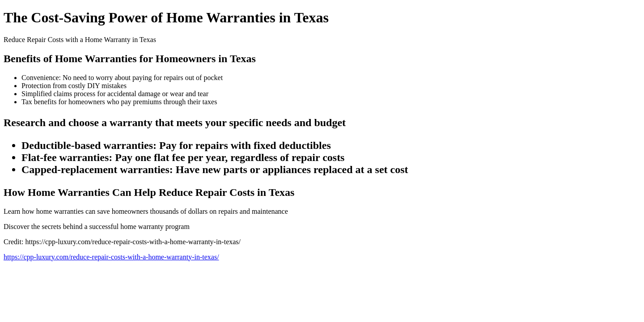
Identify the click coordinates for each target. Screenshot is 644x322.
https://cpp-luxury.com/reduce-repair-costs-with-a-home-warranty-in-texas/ (111, 257)
